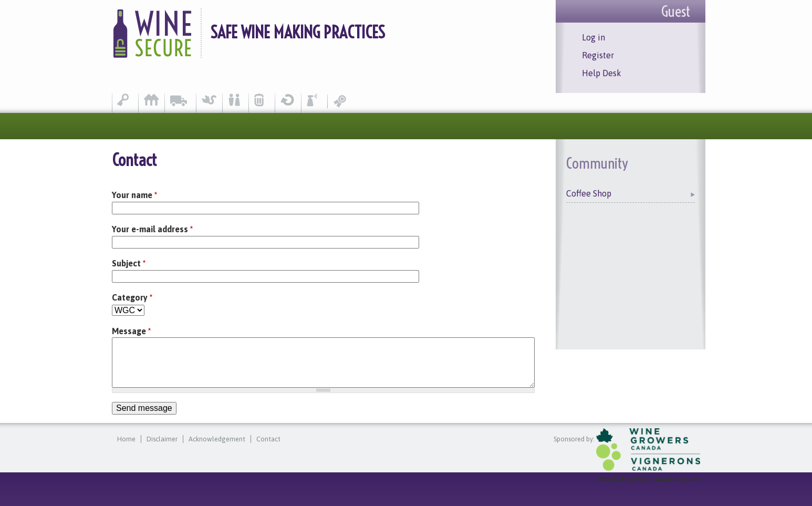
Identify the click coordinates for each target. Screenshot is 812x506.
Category (132, 297)
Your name (134, 195)
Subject (129, 263)
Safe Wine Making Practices (298, 32)
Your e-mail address (152, 229)
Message (131, 331)
